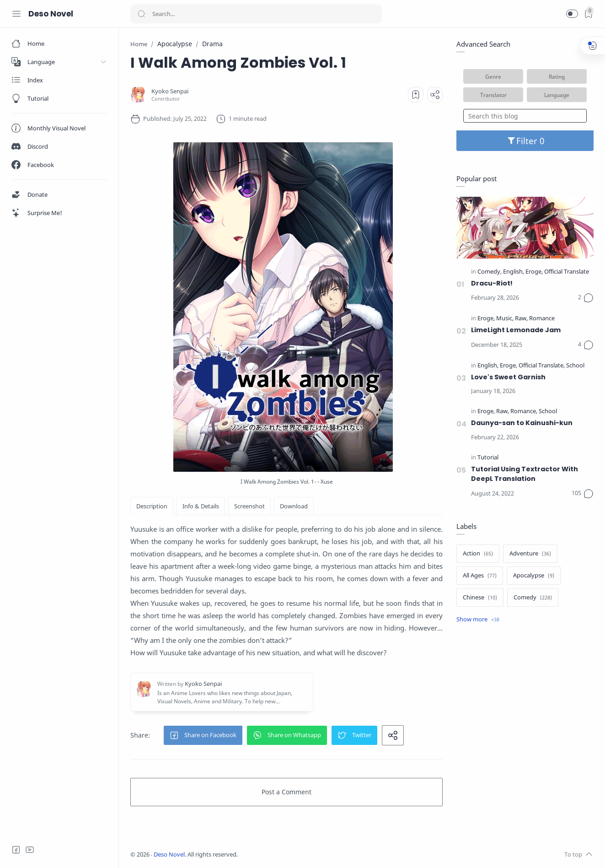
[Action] (478, 554)
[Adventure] (530, 554)
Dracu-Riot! (492, 283)
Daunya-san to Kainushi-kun (522, 423)
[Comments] (586, 298)
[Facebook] (16, 850)
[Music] (505, 319)
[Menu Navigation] (16, 14)
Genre (493, 76)
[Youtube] (30, 850)
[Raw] (521, 319)
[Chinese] (480, 598)
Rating (557, 76)
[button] (572, 14)
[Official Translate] (567, 272)
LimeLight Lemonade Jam (516, 330)
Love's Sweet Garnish (508, 377)
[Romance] (542, 319)
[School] (575, 366)
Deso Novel (51, 14)
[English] (514, 272)
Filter (525, 141)
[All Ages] (480, 576)
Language (557, 95)
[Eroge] (534, 272)
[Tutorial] (488, 458)
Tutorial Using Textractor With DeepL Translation (525, 474)
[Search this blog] (525, 116)
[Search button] (141, 14)
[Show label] (478, 620)
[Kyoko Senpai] (170, 91)
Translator (493, 95)
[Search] (256, 14)
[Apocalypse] (534, 576)
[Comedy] (490, 272)
